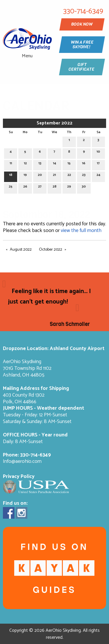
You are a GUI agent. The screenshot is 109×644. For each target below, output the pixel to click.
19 (25, 176)
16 (84, 164)
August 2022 (21, 250)
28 (54, 187)
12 (25, 164)
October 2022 (51, 250)
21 (54, 176)
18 (11, 176)
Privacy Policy (19, 477)
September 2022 (54, 123)
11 (11, 164)
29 (69, 187)
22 (69, 176)
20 (40, 176)
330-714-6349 (35, 455)
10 (98, 152)
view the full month (81, 231)
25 (11, 187)
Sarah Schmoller (70, 324)
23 (84, 176)
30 (84, 187)
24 (98, 176)
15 (69, 164)
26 (25, 187)
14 (54, 164)
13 (40, 164)
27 (40, 187)
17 (98, 164)
